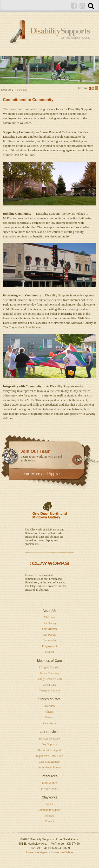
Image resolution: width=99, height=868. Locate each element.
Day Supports (50, 744)
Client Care (49, 685)
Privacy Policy (49, 789)
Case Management (49, 762)
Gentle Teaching (49, 673)
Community (49, 640)
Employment (50, 646)
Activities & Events (49, 767)
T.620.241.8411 (39, 848)
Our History (50, 623)
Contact (49, 652)
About (50, 804)
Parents (49, 717)
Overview (49, 706)
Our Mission (49, 629)
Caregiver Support (49, 690)
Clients (49, 712)
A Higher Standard (50, 667)
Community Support (49, 810)
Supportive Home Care (49, 756)
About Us (6, 90)
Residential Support (49, 750)
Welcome (49, 617)
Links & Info (49, 783)
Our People (49, 635)
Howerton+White (62, 852)
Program (49, 816)
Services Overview (49, 739)
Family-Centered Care (49, 679)
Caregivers (50, 723)
